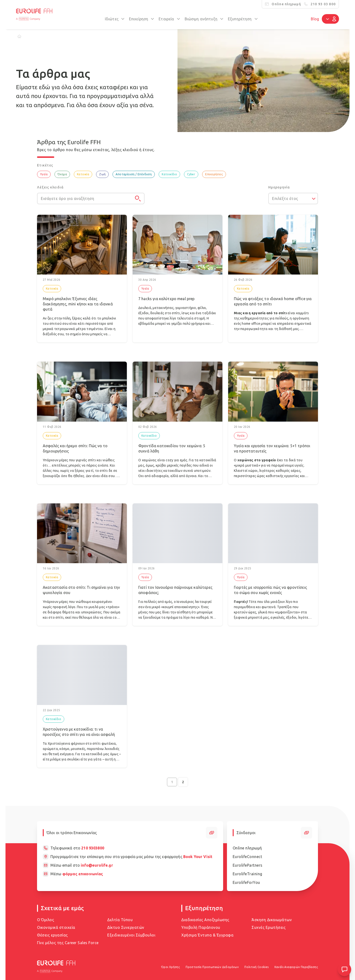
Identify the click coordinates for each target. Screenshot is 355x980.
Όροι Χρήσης (171, 967)
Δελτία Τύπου (120, 920)
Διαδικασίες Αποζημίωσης (205, 920)
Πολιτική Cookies (256, 967)
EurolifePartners (248, 865)
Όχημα (62, 174)
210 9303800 (93, 848)
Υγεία (44, 174)
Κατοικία (83, 174)
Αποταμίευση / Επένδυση (134, 174)
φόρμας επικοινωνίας (83, 874)
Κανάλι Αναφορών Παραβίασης (296, 967)
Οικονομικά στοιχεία (56, 927)
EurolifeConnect (247, 857)
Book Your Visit (198, 857)
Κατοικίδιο (169, 174)
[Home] (19, 36)
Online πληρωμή (247, 848)
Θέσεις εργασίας (52, 935)
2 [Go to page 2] (183, 782)
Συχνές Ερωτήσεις (269, 927)
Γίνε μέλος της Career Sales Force (68, 943)
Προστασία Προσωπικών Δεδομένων (212, 967)
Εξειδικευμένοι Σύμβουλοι (131, 935)
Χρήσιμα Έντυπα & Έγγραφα (207, 935)
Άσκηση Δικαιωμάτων (272, 920)
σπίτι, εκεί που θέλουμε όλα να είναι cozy (88, 617)
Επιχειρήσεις (214, 174)
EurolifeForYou (246, 882)
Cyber (191, 174)
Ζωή (102, 174)
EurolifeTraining (247, 874)
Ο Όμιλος (46, 920)
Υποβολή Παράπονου (201, 927)
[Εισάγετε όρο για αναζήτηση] (91, 198)
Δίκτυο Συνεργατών (126, 927)
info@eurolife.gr (97, 865)
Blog (315, 19)
